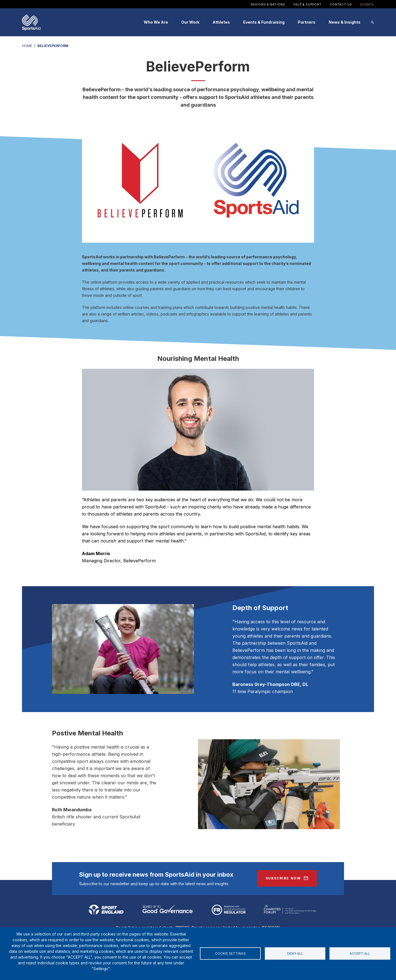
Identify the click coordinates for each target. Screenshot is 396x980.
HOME (27, 46)
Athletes (221, 22)
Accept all (360, 953)
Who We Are (156, 22)
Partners (307, 22)
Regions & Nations (268, 4)
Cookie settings (230, 953)
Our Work (190, 22)
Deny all (295, 953)
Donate (367, 4)
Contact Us (341, 4)
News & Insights (345, 22)
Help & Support (307, 4)
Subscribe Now (283, 878)
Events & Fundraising (264, 22)
